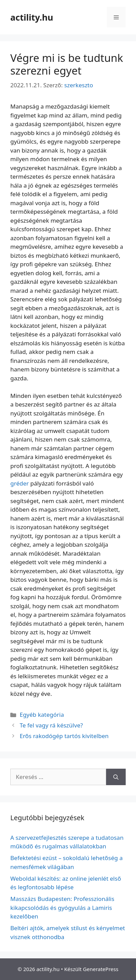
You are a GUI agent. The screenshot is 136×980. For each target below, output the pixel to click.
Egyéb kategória (42, 715)
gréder (20, 483)
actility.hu (32, 17)
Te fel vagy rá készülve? (51, 725)
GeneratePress (101, 969)
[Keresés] (116, 777)
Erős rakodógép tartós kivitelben (64, 736)
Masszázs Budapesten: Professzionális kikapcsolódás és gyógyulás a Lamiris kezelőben (62, 907)
